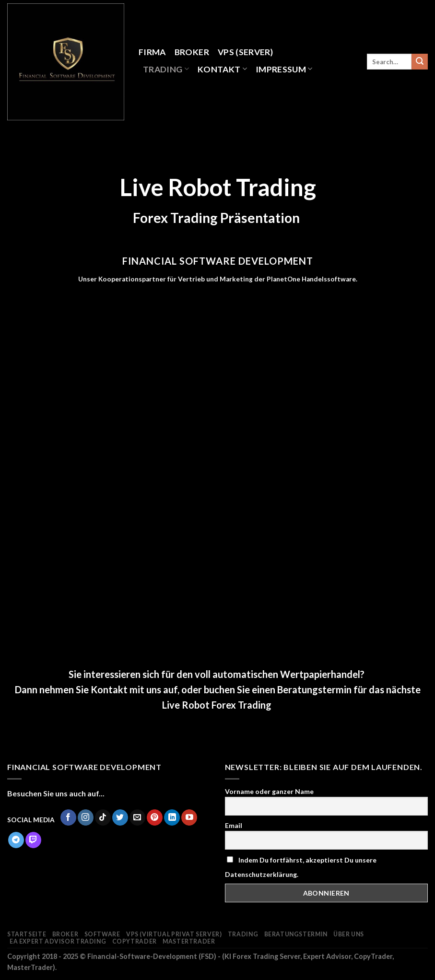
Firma (152, 52)
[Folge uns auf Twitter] (120, 817)
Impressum (284, 69)
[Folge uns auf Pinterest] (155, 817)
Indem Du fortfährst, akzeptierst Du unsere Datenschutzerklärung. (301, 867)
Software (102, 934)
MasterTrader (189, 941)
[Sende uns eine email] (137, 817)
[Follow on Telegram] (16, 840)
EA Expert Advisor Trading (58, 941)
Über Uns (349, 934)
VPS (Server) (245, 52)
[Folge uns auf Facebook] (68, 817)
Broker (192, 52)
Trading (166, 69)
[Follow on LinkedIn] (172, 817)
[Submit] (420, 62)
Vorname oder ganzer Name (269, 791)
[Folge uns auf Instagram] (86, 817)
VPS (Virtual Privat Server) (174, 934)
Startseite (27, 934)
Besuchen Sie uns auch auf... (56, 793)
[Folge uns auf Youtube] (189, 817)
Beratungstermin (296, 934)
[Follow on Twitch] (33, 840)
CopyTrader (135, 941)
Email (234, 825)
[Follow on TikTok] (103, 817)
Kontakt (222, 69)
